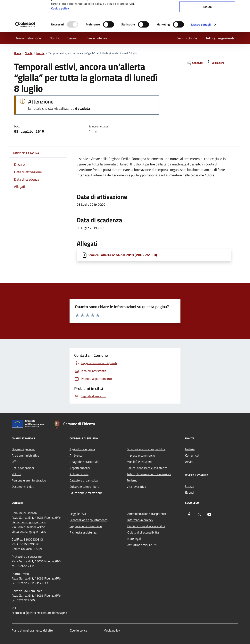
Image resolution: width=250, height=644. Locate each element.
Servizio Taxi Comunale (27, 591)
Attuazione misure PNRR (144, 545)
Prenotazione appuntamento (88, 520)
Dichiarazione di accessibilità (146, 526)
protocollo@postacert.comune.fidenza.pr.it (40, 613)
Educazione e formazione (86, 493)
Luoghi (190, 486)
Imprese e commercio (141, 455)
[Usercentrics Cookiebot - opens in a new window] (25, 54)
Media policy (112, 630)
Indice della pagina (38, 153)
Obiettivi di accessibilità (143, 532)
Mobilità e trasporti (139, 462)
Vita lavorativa (136, 487)
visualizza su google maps (29, 522)
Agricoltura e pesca (82, 449)
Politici (16, 474)
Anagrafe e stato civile (84, 462)
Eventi (189, 492)
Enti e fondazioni (23, 468)
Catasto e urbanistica (84, 480)
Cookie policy (60, 38)
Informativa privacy (140, 520)
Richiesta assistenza (83, 532)
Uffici (15, 462)
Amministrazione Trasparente (147, 514)
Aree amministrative (25, 455)
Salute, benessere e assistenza (147, 468)
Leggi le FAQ (78, 514)
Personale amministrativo (29, 480)
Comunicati (193, 455)
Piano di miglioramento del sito (32, 630)
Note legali (134, 539)
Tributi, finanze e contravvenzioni (149, 474)
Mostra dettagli (201, 54)
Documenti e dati (23, 487)
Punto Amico (20, 574)
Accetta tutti (208, 10)
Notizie (190, 449)
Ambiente (76, 455)
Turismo (132, 480)
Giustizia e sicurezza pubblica (146, 449)
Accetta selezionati (208, 23)
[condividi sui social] (194, 63)
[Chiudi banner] (244, 6)
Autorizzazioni (79, 474)
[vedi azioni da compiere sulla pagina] (215, 63)
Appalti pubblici (80, 468)
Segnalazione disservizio (86, 526)
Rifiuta (208, 36)
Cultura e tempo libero (84, 487)
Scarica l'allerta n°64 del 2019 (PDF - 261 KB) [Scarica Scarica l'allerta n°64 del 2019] (122, 255)
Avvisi (189, 462)
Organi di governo (24, 449)
